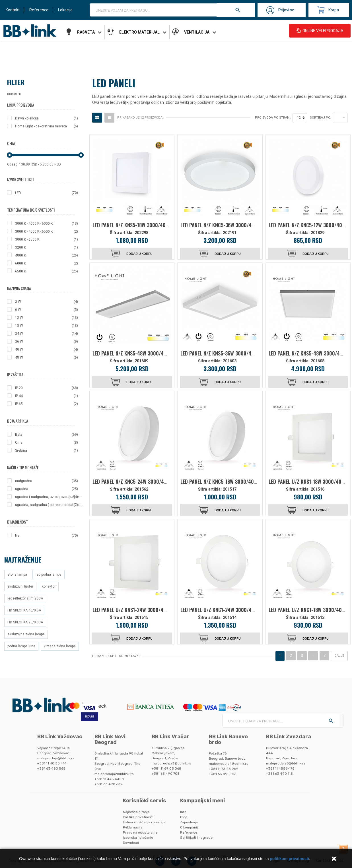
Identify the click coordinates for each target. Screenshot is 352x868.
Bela (47, 435)
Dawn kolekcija (47, 118)
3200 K (47, 247)
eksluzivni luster (20, 586)
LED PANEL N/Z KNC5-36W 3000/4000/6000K (228, 225)
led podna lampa (49, 574)
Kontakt (13, 10)
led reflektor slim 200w (25, 598)
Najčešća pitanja (136, 812)
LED (47, 193)
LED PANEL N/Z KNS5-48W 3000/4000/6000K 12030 (147, 353)
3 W (47, 302)
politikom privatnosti (289, 859)
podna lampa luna (21, 646)
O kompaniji (189, 827)
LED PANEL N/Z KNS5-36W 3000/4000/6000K (228, 353)
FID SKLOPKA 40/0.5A (24, 610)
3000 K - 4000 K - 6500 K (47, 232)
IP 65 (47, 404)
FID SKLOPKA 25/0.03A (25, 622)
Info (183, 812)
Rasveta (86, 32)
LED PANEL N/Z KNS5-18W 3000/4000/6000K (140, 225)
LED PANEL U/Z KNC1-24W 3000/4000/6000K (228, 610)
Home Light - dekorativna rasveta (47, 126)
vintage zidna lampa (60, 646)
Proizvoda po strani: (273, 118)
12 (299, 118)
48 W (47, 357)
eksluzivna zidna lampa (26, 634)
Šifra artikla (121, 233)
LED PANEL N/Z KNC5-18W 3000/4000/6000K (228, 481)
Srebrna (47, 450)
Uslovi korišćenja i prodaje (144, 822)
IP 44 (47, 396)
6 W (47, 310)
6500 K (47, 271)
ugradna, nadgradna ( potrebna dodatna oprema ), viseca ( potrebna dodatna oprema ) (49, 505)
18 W (47, 326)
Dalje (339, 656)
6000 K (47, 263)
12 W (47, 318)
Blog (184, 817)
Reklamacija (133, 827)
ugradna (47, 489)
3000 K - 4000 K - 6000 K (47, 224)
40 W (47, 350)
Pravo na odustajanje (140, 832)
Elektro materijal (139, 32)
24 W (47, 334)
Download (131, 843)
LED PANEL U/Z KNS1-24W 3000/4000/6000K (140, 610)
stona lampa (17, 574)
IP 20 (47, 388)
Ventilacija (197, 32)
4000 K (47, 255)
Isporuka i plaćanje (138, 838)
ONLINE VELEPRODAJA (320, 31)
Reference (39, 10)
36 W (47, 342)
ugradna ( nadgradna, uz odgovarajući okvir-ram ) (49, 497)
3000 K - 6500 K (47, 239)
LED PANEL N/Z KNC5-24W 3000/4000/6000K (140, 481)
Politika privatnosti (138, 817)
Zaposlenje (189, 822)
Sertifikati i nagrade (196, 838)
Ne (47, 536)
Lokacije (65, 10)
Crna (47, 443)
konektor (49, 586)
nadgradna (47, 481)
